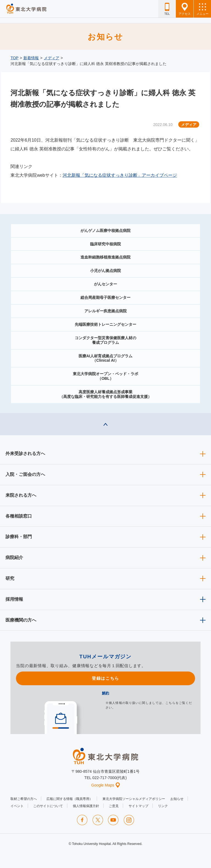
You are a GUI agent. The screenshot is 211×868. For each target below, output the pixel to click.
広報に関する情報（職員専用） (70, 799)
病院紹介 (14, 557)
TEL (167, 9)
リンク (163, 806)
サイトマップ (138, 806)
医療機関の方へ (21, 620)
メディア (52, 58)
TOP (14, 58)
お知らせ (177, 799)
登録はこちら (105, 678)
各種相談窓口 (19, 516)
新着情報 (31, 58)
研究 (10, 578)
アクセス (185, 9)
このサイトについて (48, 806)
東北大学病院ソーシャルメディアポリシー (134, 799)
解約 (105, 693)
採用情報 (14, 599)
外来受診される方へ (25, 453)
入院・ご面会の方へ (25, 474)
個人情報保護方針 (86, 806)
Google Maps (105, 785)
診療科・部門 (19, 537)
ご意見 (114, 806)
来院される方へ (21, 495)
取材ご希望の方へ (24, 799)
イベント (17, 806)
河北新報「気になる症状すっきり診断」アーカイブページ (120, 175)
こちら (170, 703)
